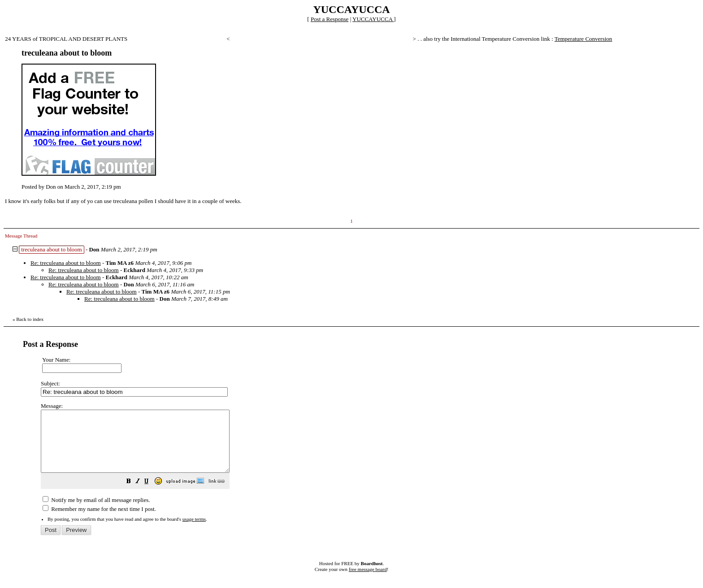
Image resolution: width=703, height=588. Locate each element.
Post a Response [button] (330, 19)
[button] (151, 495)
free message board (368, 581)
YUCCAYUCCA (373, 19)
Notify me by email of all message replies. (96, 512)
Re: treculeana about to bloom (66, 263)
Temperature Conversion (584, 39)
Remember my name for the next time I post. (99, 521)
